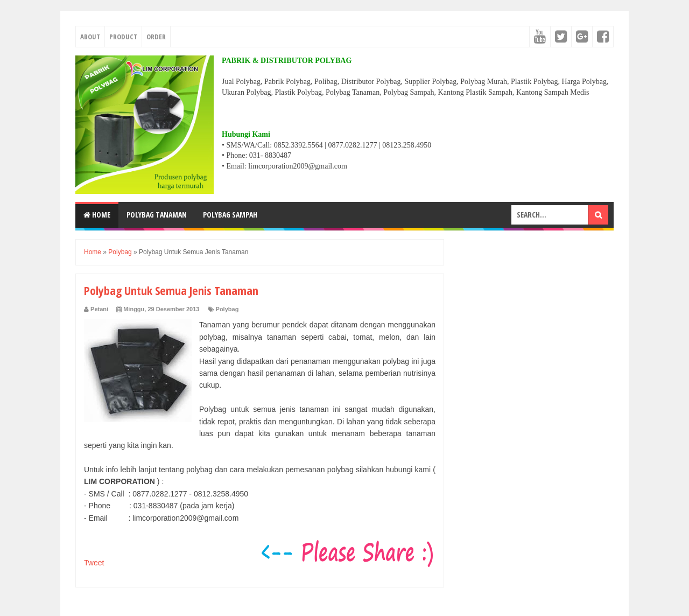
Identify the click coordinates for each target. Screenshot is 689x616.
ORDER (156, 37)
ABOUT (90, 37)
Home (97, 215)
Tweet (94, 563)
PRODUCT (123, 37)
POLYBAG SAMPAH (230, 215)
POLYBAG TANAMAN (157, 215)
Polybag (227, 309)
